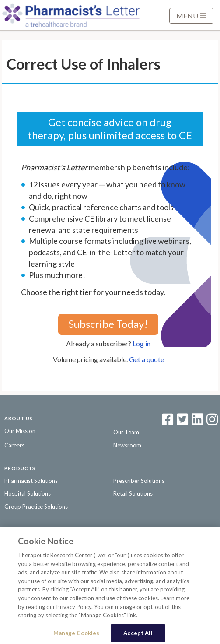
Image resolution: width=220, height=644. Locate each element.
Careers (14, 445)
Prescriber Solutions (139, 481)
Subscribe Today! (108, 324)
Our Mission (20, 431)
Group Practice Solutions (36, 507)
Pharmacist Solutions (31, 481)
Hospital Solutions (28, 493)
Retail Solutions (133, 493)
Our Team (126, 432)
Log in (141, 343)
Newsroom (127, 445)
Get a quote (147, 359)
